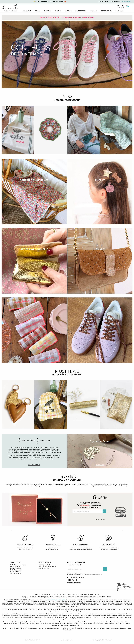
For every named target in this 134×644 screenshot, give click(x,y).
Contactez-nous (15, 573)
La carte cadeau (15, 568)
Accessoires (80, 11)
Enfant (47, 11)
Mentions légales (100, 519)
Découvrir (100, 465)
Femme (57, 11)
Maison (67, 11)
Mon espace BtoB (44, 565)
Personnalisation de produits (48, 566)
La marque (120, 11)
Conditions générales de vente (102, 640)
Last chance (27, 11)
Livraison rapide (15, 566)
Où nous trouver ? (16, 572)
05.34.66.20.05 (126, 2)
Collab (93, 11)
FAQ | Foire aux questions (18, 565)
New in (38, 11)
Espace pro (104, 2)
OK (104, 511)
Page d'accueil (106, 11)
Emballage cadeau (16, 570)
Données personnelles (32, 640)
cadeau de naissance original (56, 600)
